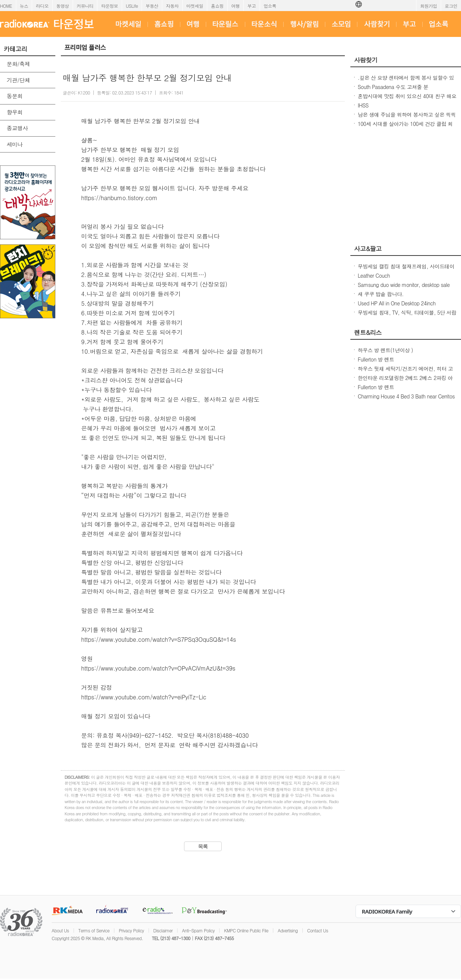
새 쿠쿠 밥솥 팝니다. (381, 294)
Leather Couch (374, 275)
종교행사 (17, 128)
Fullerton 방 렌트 (376, 359)
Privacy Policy (131, 930)
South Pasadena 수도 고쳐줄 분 (393, 87)
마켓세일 (195, 6)
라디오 (42, 6)
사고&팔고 (368, 249)
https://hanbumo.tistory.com (119, 198)
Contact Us (318, 930)
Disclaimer (163, 930)
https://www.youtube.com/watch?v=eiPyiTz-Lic (144, 697)
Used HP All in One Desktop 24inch (397, 303)
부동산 (152, 6)
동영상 (63, 6)
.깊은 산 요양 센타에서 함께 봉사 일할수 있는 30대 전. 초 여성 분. (406, 81)
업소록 (270, 6)
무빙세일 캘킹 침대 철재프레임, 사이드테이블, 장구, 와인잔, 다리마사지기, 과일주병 (406, 270)
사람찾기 (366, 60)
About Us (60, 930)
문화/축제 (18, 64)
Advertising (288, 930)
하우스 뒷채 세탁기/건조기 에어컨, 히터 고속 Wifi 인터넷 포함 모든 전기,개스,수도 (405, 372)
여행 (235, 6)
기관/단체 (18, 80)
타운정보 (110, 6)
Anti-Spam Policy (198, 930)
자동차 (172, 6)
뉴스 (24, 6)
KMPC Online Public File (246, 930)
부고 (252, 6)
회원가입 (429, 6)
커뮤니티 (85, 6)
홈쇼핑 (217, 6)
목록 (203, 846)
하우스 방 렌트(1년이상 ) (385, 350)
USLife (132, 6)
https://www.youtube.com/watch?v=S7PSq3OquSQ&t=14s (159, 639)
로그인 (451, 6)
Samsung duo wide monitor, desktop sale (404, 285)
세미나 (15, 144)
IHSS (363, 105)
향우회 (15, 112)
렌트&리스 (368, 332)
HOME (6, 6)
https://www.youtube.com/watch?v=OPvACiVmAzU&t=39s (158, 668)
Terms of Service (94, 930)
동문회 (15, 96)
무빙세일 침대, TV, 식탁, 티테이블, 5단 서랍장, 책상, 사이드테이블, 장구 (407, 316)
